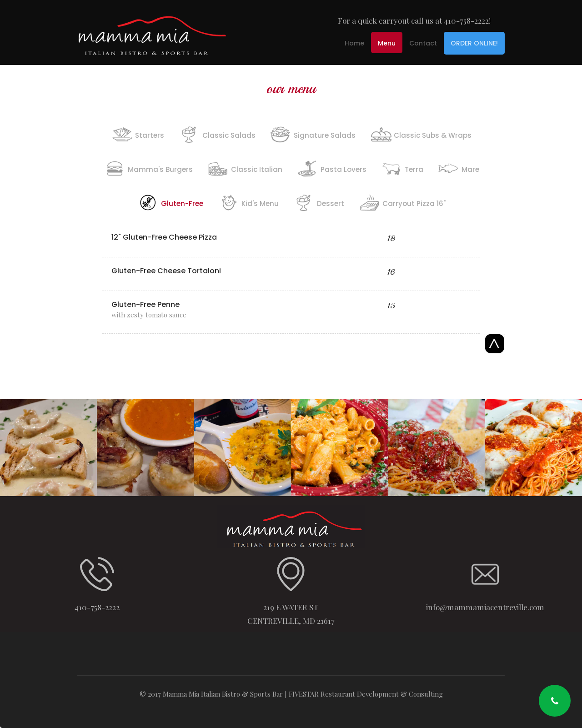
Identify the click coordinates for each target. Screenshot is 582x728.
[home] (152, 33)
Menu (387, 43)
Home (354, 43)
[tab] (137, 133)
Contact (423, 43)
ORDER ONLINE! (474, 43)
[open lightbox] (48, 448)
